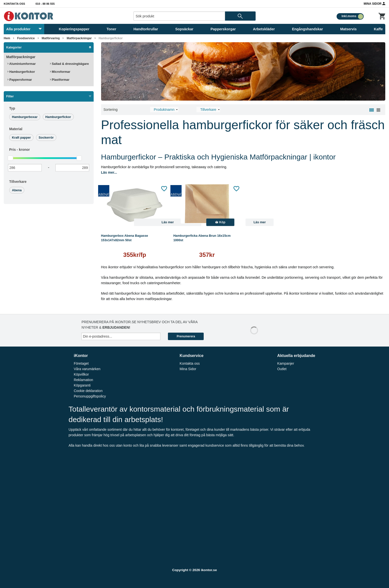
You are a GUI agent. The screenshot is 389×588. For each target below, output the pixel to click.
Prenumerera (186, 336)
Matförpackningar (79, 38)
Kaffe (378, 29)
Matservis (348, 29)
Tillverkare (18, 182)
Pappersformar (20, 80)
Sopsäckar (184, 29)
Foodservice (26, 38)
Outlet (282, 369)
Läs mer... (109, 172)
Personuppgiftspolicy (90, 396)
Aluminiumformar (22, 64)
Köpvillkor (81, 374)
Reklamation (83, 380)
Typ (12, 108)
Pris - (19, 150)
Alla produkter (24, 29)
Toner (111, 29)
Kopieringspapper (74, 29)
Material (16, 129)
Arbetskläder (264, 29)
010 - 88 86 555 (45, 4)
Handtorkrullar (146, 29)
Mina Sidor (374, 3)
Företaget (81, 363)
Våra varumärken (87, 369)
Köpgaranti (82, 385)
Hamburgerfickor (111, 38)
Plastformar (60, 80)
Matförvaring (51, 38)
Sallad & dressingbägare (69, 64)
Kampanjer (286, 363)
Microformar (60, 72)
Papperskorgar (223, 29)
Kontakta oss (14, 4)
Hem (7, 38)
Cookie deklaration (88, 391)
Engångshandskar (307, 29)
